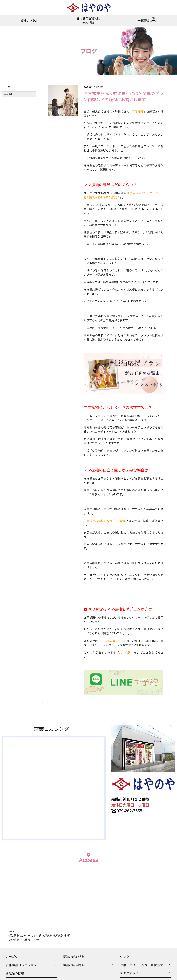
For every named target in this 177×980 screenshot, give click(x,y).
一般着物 (147, 21)
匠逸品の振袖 (15, 974)
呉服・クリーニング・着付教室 (143, 966)
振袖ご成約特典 (74, 966)
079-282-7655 (129, 811)
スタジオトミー (131, 974)
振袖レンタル (29, 21)
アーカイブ (9, 87)
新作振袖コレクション (22, 966)
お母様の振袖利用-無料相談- (88, 21)
